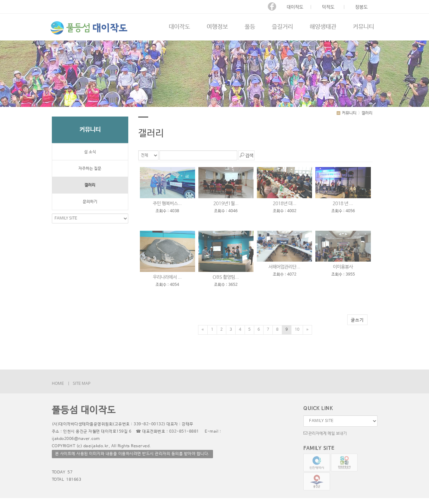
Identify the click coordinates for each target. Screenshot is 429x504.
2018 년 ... (343, 204)
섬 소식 (90, 152)
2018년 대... (285, 204)
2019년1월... (226, 204)
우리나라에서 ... (167, 277)
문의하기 (90, 202)
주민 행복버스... (167, 204)
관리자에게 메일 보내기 (325, 433)
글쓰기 (357, 320)
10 (297, 330)
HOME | (61, 384)
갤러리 (90, 185)
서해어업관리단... (284, 267)
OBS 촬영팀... (226, 277)
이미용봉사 (343, 267)
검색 (246, 155)
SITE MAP (82, 384)
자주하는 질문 (90, 169)
